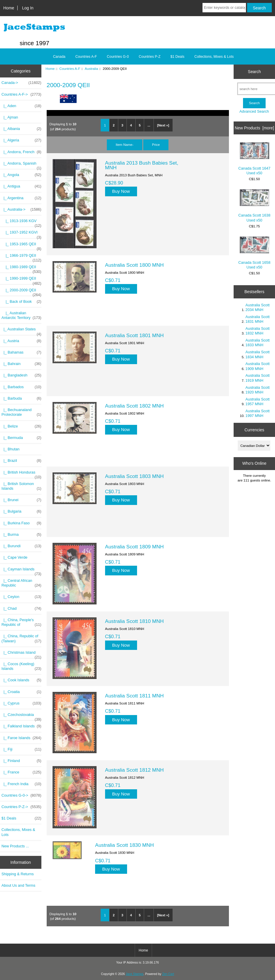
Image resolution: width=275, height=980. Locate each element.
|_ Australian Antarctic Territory (21, 315)
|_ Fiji (21, 749)
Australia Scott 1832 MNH (257, 331)
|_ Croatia (21, 692)
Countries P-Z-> (21, 807)
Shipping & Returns (18, 874)
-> (21, 94)
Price (156, 145)
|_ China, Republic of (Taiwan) (21, 638)
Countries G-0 (118, 57)
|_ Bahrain (21, 364)
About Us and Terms (18, 885)
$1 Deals (177, 57)
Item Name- (125, 145)
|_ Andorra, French (21, 152)
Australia (91, 69)
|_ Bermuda (21, 438)
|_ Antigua (21, 186)
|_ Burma (21, 535)
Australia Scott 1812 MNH (134, 770)
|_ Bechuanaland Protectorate (21, 412)
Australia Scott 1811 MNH (134, 696)
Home (9, 8)
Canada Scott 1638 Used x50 (254, 206)
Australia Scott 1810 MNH (134, 621)
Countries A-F (70, 69)
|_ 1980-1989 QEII (21, 268)
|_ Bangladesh (21, 375)
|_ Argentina (21, 198)
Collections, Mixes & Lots (214, 57)
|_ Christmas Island (21, 654)
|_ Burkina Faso (21, 523)
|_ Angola (21, 175)
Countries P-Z (150, 57)
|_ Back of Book (21, 302)
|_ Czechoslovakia (21, 716)
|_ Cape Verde (14, 557)
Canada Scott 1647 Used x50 (254, 159)
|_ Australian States (21, 331)
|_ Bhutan (10, 449)
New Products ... (15, 846)
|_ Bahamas (21, 352)
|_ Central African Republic (21, 583)
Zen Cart (168, 974)
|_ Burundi (21, 546)
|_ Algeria (21, 140)
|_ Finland (21, 761)
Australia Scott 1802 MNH (134, 406)
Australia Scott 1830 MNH (124, 845)
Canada (59, 57)
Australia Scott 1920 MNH (257, 390)
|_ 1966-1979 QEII (21, 257)
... (149, 125)
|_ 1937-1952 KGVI (21, 234)
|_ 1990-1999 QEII (21, 280)
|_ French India (21, 784)
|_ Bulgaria (21, 511)
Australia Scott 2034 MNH (257, 307)
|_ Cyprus (21, 703)
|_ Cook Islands (21, 680)
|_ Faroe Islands (21, 738)
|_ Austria (21, 341)
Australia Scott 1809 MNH (134, 547)
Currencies (254, 430)
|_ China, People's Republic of (21, 622)
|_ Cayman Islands (21, 571)
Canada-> (21, 83)
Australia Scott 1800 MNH (134, 265)
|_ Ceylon (21, 597)
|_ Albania (21, 129)
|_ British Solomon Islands (21, 486)
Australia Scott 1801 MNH (134, 335)
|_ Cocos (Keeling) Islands (21, 666)
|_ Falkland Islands (21, 726)
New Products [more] (254, 128)
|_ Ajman (10, 117)
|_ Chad (21, 609)
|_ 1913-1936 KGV (21, 222)
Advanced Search (254, 111)
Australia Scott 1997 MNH (257, 413)
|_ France (21, 772)
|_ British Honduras (21, 474)
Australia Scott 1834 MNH (257, 354)
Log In (28, 8)
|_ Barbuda (21, 398)
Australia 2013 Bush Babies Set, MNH (142, 165)
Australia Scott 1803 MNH (134, 476)
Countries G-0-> (21, 795)
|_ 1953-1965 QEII (21, 246)
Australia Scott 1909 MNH (257, 366)
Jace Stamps (134, 974)
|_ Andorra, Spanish (21, 165)
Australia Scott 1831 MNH (257, 319)
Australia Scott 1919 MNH (257, 378)
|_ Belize (21, 426)
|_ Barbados (21, 387)
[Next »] (163, 125)
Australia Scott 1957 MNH (257, 402)
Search (254, 72)
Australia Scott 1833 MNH (257, 343)
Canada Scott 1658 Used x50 (254, 253)
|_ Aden (21, 106)
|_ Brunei (21, 500)
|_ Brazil (21, 461)
